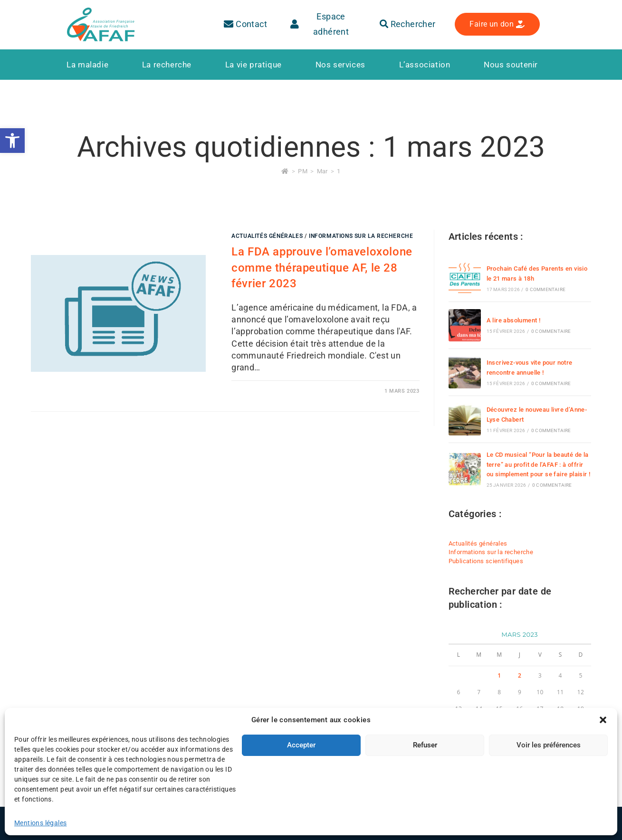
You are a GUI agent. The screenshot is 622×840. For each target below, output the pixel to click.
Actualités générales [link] (267, 236)
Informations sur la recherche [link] (361, 236)
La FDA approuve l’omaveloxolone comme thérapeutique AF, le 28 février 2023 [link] (322, 268)
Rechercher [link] (408, 24)
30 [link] (520, 742)
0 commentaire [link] (545, 289)
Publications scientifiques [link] (486, 561)
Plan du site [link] (239, 822)
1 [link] (339, 171)
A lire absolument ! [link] (514, 320)
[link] (12, 141)
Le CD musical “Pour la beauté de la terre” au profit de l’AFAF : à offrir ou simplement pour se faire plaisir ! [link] (539, 465)
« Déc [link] (457, 760)
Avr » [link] (476, 760)
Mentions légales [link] (167, 822)
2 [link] (520, 675)
